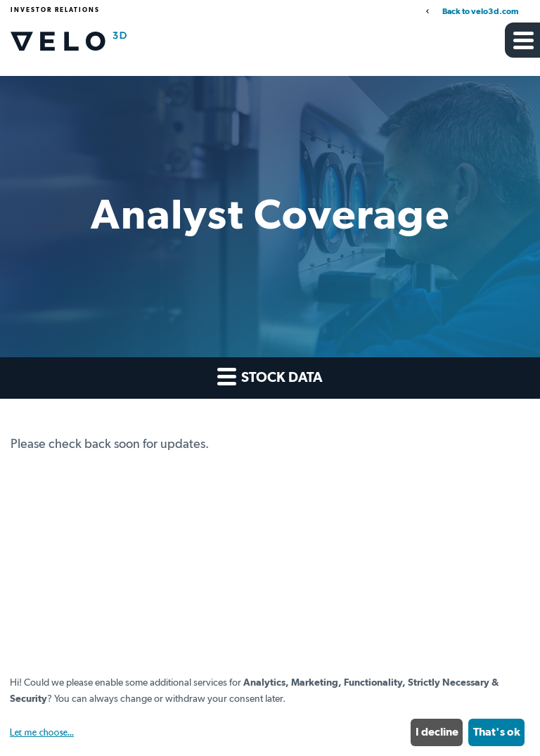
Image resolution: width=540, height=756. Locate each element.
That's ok (497, 732)
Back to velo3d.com (480, 12)
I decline (437, 732)
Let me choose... (42, 732)
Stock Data (270, 376)
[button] (522, 40)
